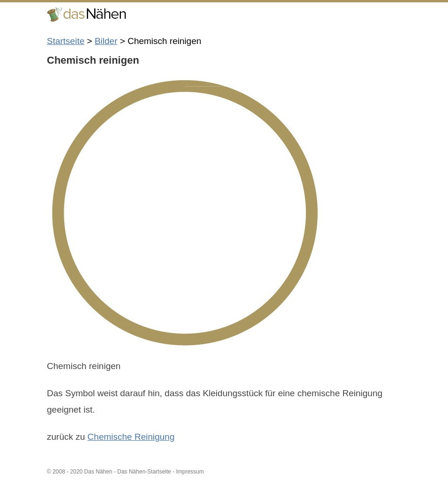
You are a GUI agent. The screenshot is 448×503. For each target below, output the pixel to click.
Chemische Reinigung (131, 437)
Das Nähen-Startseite (144, 472)
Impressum (190, 472)
